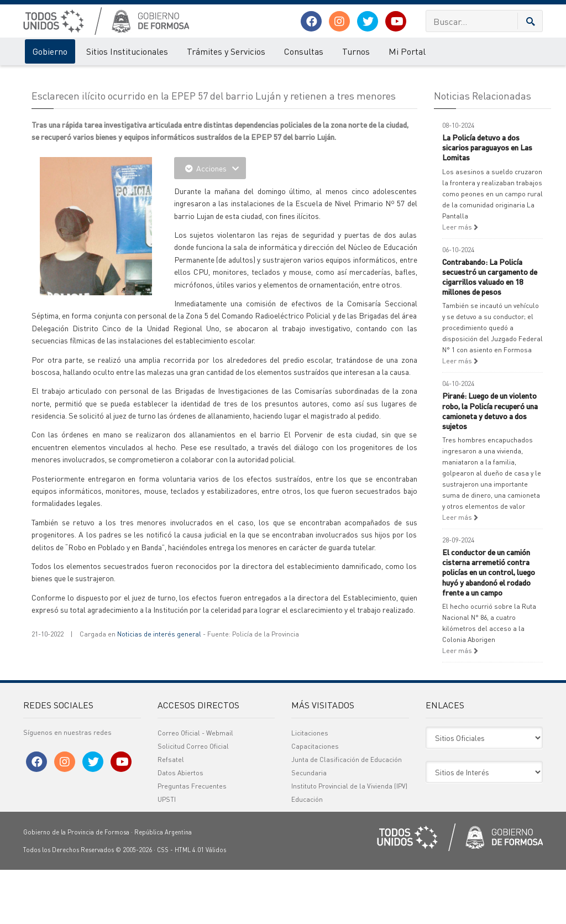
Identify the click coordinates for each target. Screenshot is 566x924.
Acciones (210, 222)
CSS (163, 904)
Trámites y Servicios (226, 51)
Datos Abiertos (180, 827)
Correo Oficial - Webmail (195, 787)
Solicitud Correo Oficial (193, 800)
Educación (307, 853)
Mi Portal (407, 51)
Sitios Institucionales (127, 51)
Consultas (304, 51)
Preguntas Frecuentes (192, 840)
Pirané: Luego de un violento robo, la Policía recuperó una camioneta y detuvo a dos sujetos (490, 465)
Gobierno (50, 51)
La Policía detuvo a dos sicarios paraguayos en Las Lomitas (487, 201)
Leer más (460, 281)
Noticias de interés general (159, 688)
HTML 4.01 (189, 904)
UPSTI (167, 853)
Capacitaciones (315, 800)
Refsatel (171, 814)
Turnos (356, 51)
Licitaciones (310, 787)
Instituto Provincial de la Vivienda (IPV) (349, 840)
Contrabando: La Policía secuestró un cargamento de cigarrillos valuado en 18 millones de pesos (490, 331)
